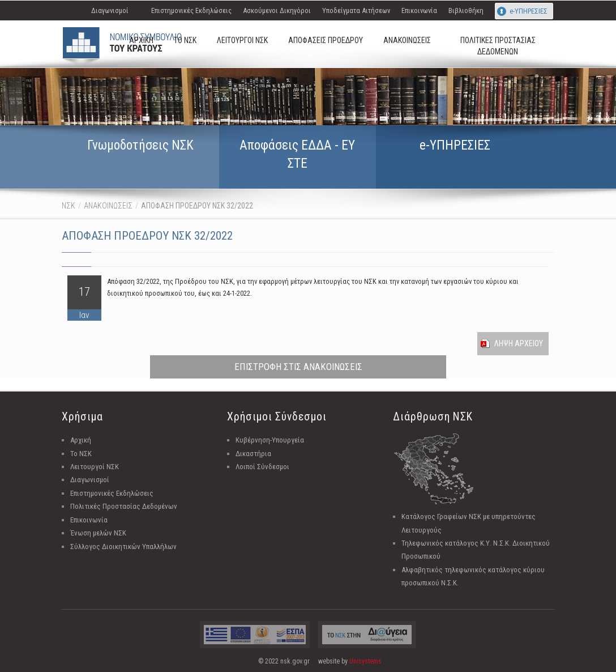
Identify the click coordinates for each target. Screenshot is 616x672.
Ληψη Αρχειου (519, 343)
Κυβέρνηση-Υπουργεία (270, 440)
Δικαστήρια (253, 454)
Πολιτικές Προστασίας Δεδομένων (124, 506)
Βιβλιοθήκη (466, 10)
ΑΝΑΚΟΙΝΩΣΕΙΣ (108, 206)
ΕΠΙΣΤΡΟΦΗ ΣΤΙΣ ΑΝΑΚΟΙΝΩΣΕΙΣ (298, 367)
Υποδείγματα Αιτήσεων (356, 10)
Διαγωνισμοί (110, 10)
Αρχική (81, 440)
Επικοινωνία (419, 10)
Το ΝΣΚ (81, 454)
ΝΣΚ (69, 206)
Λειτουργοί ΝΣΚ (95, 467)
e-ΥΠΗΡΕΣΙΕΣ (529, 11)
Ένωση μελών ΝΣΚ (98, 533)
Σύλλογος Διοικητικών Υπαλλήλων (123, 546)
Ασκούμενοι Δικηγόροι (277, 10)
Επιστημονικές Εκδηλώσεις (191, 10)
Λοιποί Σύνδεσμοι (262, 467)
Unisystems (365, 661)
